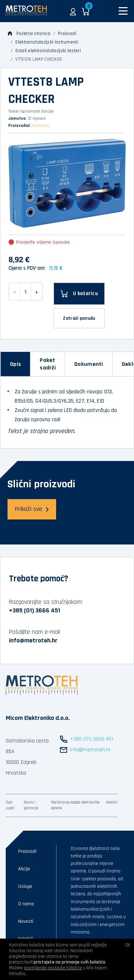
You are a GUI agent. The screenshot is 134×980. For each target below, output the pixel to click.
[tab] (16, 364)
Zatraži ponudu (79, 318)
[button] (73, 11)
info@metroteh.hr (33, 640)
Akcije (24, 869)
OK (128, 945)
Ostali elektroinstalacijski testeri (48, 51)
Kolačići (112, 802)
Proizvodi (67, 34)
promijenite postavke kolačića (53, 968)
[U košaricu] (79, 294)
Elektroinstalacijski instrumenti (47, 42)
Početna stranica (29, 34)
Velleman (41, 126)
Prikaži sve (32, 509)
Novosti (26, 921)
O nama (26, 904)
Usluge (25, 886)
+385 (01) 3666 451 (34, 610)
